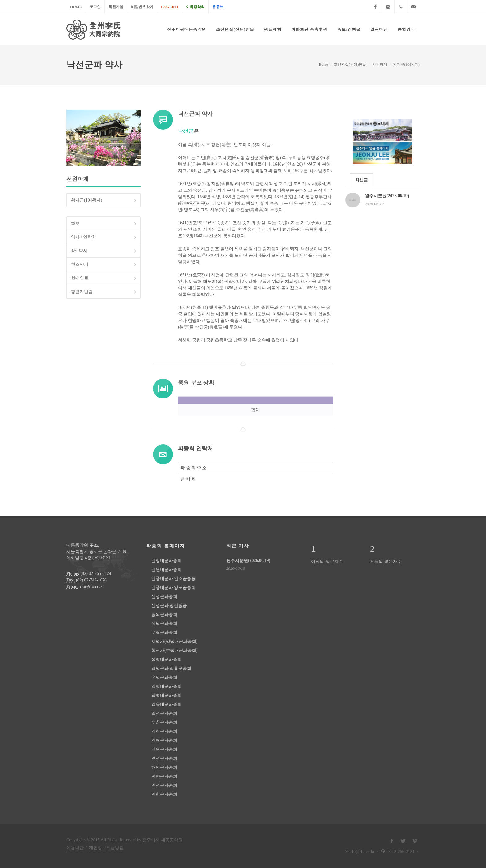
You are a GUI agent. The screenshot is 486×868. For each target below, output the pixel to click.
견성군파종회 (164, 758)
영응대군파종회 (166, 704)
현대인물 (104, 278)
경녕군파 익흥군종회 (171, 668)
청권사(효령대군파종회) (174, 650)
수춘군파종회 (164, 722)
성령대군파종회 (166, 659)
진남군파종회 (164, 623)
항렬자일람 (104, 292)
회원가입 (116, 7)
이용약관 (75, 848)
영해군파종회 (164, 740)
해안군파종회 (164, 767)
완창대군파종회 (166, 561)
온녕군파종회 (164, 677)
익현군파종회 (164, 731)
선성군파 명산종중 (169, 605)
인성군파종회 (164, 785)
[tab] (361, 180)
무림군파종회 (164, 632)
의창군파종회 (164, 794)
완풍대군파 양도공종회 (174, 588)
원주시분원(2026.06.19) (387, 196)
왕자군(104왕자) (104, 201)
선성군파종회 (164, 596)
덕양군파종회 (164, 776)
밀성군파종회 (164, 713)
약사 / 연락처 (104, 238)
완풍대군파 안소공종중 (174, 579)
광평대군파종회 (166, 695)
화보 (104, 224)
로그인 (95, 7)
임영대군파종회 (166, 686)
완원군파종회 (164, 749)
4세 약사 (104, 251)
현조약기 (104, 265)
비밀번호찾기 (142, 7)
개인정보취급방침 (106, 848)
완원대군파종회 (166, 570)
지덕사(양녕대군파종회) (174, 641)
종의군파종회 (164, 614)
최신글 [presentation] (361, 180)
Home (76, 7)
